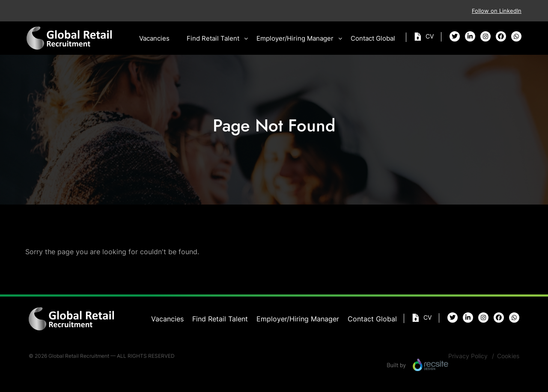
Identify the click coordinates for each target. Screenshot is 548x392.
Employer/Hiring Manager (295, 38)
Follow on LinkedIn (497, 11)
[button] (246, 39)
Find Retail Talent (213, 38)
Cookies (508, 356)
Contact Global (373, 38)
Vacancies (154, 38)
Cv (430, 36)
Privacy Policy (468, 356)
